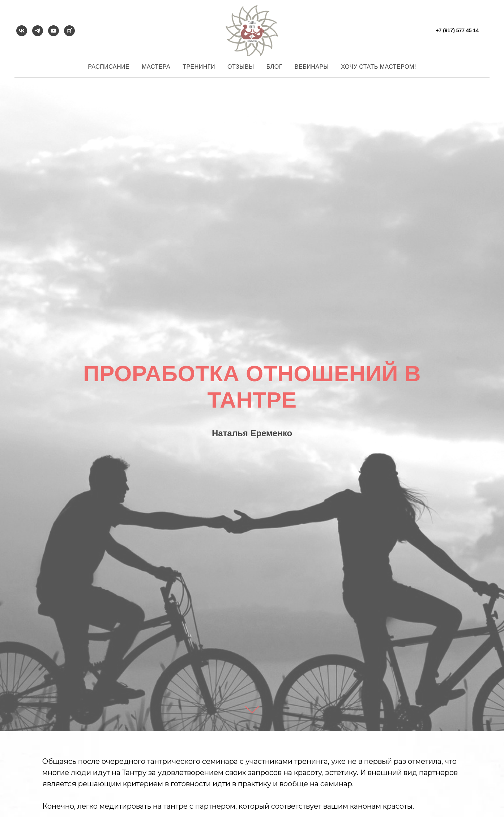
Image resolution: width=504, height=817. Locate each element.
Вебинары (312, 67)
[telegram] (38, 31)
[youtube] (54, 31)
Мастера (156, 67)
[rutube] (69, 31)
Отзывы (241, 67)
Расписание (109, 67)
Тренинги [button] (199, 67)
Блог (274, 67)
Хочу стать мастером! (379, 67)
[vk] (22, 31)
